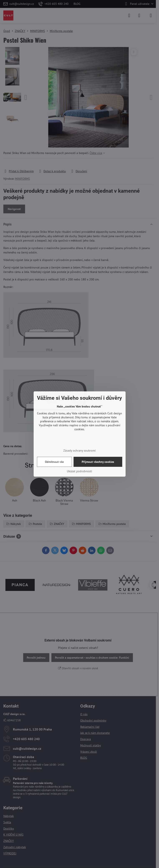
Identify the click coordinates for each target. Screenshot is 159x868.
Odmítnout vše (54, 462)
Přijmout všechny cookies (98, 462)
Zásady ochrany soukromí (79, 451)
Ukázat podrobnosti (79, 471)
